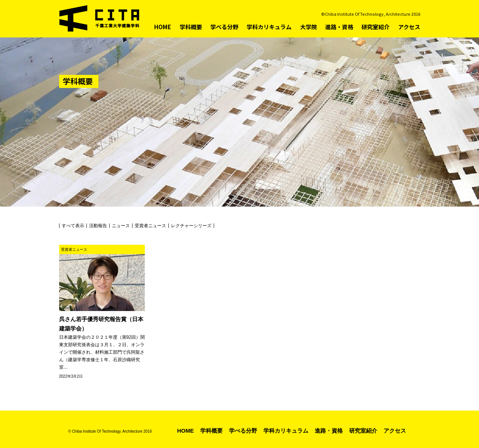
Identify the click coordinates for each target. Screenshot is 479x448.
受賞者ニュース (150, 226)
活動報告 (98, 226)
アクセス (409, 27)
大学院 (309, 27)
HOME (163, 27)
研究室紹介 (376, 27)
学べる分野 (224, 27)
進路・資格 (339, 27)
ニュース (121, 226)
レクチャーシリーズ (191, 226)
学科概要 (191, 27)
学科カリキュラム (269, 27)
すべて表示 (73, 226)
